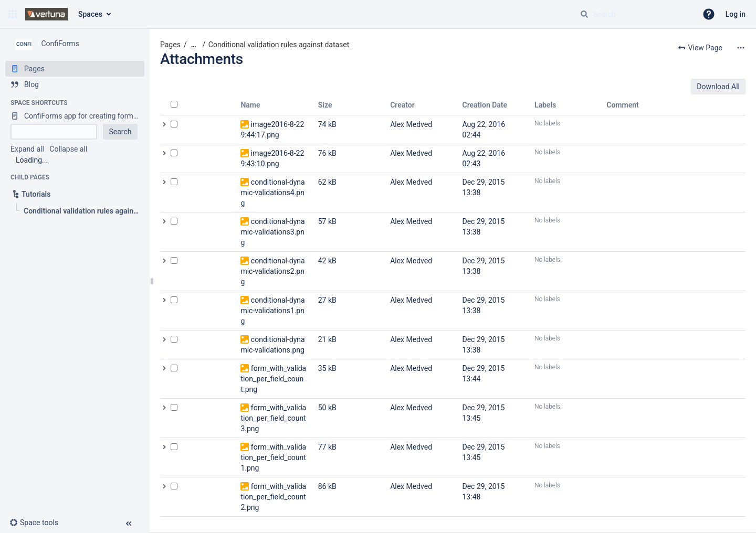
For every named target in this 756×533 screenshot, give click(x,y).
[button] (13, 14)
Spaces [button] (90, 14)
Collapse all (68, 149)
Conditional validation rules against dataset (279, 45)
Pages (170, 45)
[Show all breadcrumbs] (194, 45)
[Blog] (75, 84)
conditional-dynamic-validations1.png (272, 311)
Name (250, 105)
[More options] (741, 48)
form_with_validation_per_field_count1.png (273, 457)
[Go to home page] (46, 14)
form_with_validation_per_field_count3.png (273, 418)
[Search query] (634, 14)
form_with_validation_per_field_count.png (273, 379)
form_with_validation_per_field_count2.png (273, 497)
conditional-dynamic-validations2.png (272, 271)
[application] (753, 530)
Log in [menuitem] (736, 14)
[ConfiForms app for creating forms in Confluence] (75, 116)
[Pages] (75, 69)
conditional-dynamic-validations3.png (272, 232)
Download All (718, 87)
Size (325, 105)
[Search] (584, 14)
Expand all (27, 149)
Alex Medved (411, 124)
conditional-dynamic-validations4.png (272, 193)
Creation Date (485, 105)
